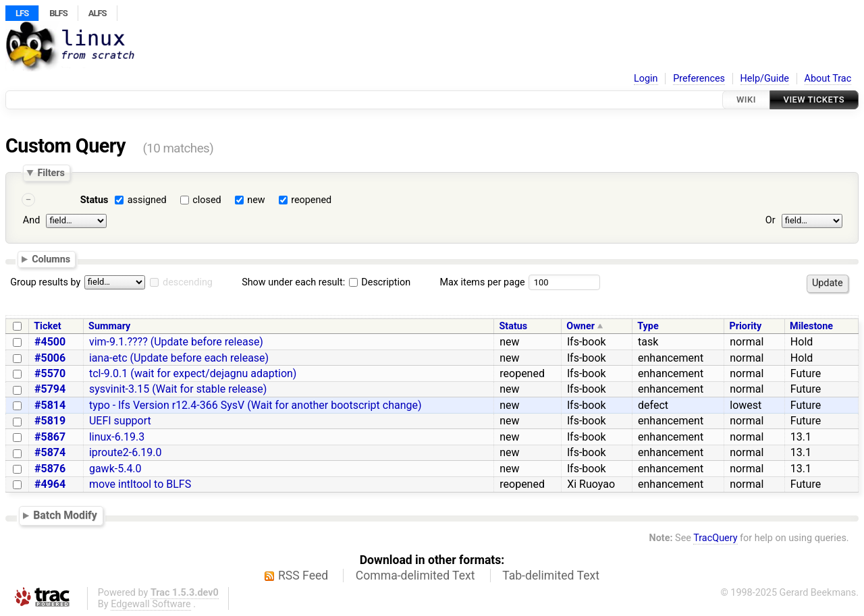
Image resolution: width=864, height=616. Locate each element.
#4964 (50, 484)
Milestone (811, 326)
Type (648, 326)
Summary (109, 326)
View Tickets (814, 100)
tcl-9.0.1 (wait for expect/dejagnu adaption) (193, 373)
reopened (311, 200)
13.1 (801, 437)
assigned (147, 200)
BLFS (58, 13)
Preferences (699, 79)
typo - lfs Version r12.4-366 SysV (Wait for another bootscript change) (255, 405)
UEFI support (120, 421)
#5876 (50, 469)
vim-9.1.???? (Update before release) (176, 342)
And (31, 220)
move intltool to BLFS (140, 484)
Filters (51, 173)
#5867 (50, 437)
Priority (745, 326)
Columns (51, 259)
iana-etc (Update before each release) (179, 358)
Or (771, 220)
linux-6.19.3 (117, 437)
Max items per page (482, 282)
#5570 (50, 373)
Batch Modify (65, 515)
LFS (22, 13)
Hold (802, 342)
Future (806, 373)
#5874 (50, 452)
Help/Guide (765, 79)
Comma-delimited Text (415, 576)
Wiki (746, 100)
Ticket (47, 326)
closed (207, 200)
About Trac (828, 79)
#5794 (50, 389)
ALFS (98, 13)
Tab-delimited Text (551, 576)
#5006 (50, 358)
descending (188, 282)
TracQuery (715, 538)
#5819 (50, 421)
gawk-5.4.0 (115, 469)
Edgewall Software (151, 604)
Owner (580, 326)
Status (94, 200)
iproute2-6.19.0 (126, 452)
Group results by (45, 282)
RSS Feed (303, 576)
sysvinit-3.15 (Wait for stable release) (178, 389)
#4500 (50, 342)
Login (646, 79)
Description (380, 282)
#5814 (50, 405)
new (256, 200)
